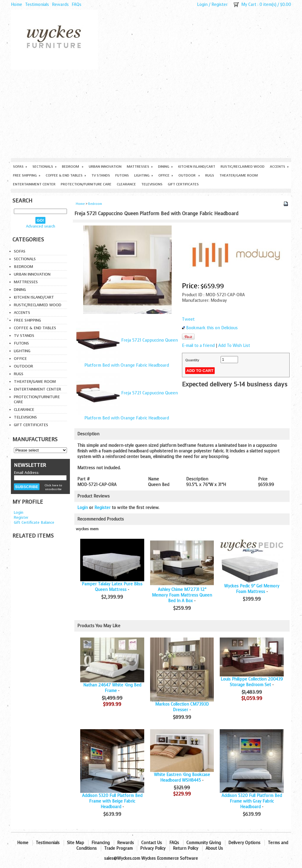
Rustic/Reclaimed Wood (243, 167)
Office (166, 175)
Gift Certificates (183, 184)
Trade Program (118, 848)
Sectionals (45, 167)
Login (202, 5)
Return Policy (186, 848)
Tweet (188, 319)
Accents (279, 167)
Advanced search (41, 226)
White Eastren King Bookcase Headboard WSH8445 (182, 778)
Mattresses (140, 167)
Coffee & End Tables (66, 175)
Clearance (126, 184)
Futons (122, 175)
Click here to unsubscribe (53, 487)
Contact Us (152, 843)
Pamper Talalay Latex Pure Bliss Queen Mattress (112, 587)
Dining (165, 167)
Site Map (75, 843)
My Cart (249, 5)
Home (17, 5)
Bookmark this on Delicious (212, 328)
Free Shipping (27, 175)
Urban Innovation (105, 167)
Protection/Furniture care (86, 184)
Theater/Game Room (239, 175)
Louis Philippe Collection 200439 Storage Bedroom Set (252, 682)
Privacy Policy (153, 848)
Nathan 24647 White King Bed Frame (112, 688)
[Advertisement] (151, 114)
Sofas (20, 167)
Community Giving (204, 843)
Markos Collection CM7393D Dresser (182, 707)
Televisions (152, 184)
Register (220, 5)
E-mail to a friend (198, 346)
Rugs (210, 175)
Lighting (144, 175)
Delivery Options (244, 843)
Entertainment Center (34, 184)
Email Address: (27, 473)
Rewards (60, 5)
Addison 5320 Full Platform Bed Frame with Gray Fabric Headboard (252, 801)
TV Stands (101, 175)
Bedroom (73, 167)
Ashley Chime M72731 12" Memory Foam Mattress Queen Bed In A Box (182, 595)
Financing (101, 843)
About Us (214, 848)
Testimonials (37, 5)
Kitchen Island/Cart (197, 167)
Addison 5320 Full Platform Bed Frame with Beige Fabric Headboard (112, 801)
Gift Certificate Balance (34, 522)
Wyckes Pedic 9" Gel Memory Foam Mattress (252, 589)
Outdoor (189, 175)
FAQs (77, 5)
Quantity (192, 360)
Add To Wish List (234, 346)
